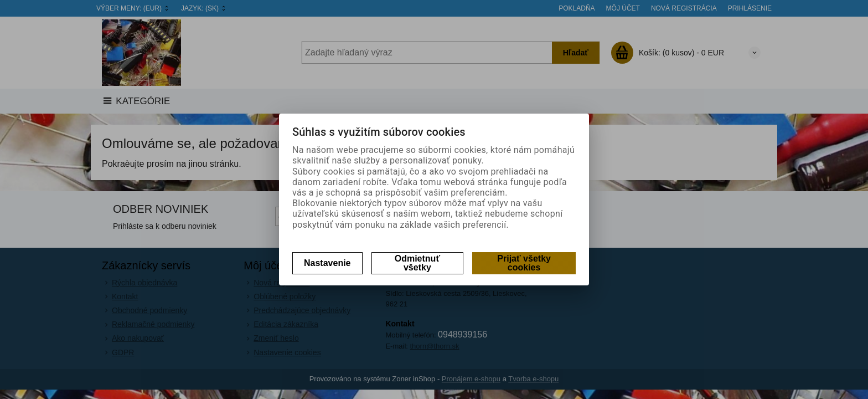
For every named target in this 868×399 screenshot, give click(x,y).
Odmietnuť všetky (417, 263)
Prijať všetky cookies (524, 263)
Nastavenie (327, 263)
